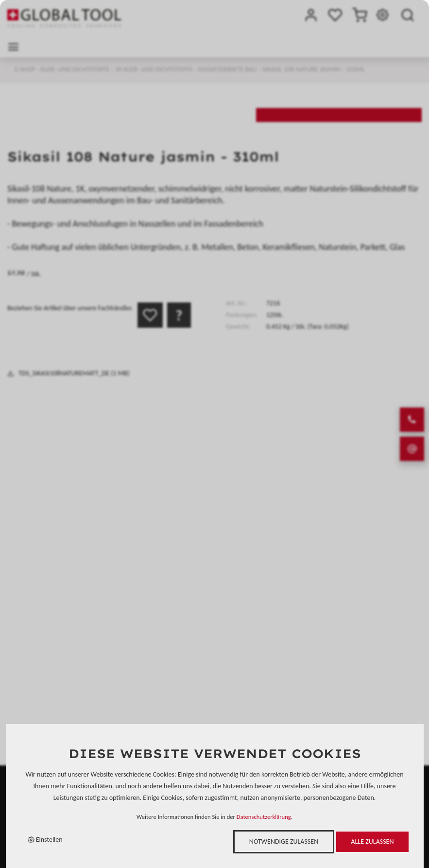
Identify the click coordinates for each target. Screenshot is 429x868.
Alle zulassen (372, 841)
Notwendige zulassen (284, 841)
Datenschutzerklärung (264, 817)
